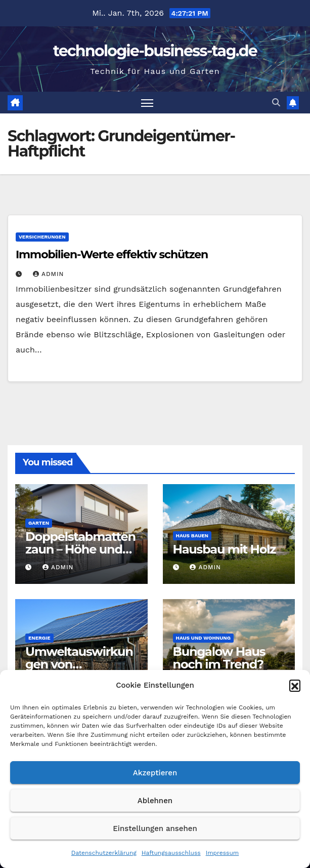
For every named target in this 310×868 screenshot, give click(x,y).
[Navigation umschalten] (147, 103)
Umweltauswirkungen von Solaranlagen (79, 664)
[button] (295, 685)
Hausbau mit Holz (225, 549)
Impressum (223, 853)
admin (49, 274)
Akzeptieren (155, 773)
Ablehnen (155, 801)
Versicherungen (42, 237)
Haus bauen (192, 536)
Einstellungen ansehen (155, 828)
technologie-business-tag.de (155, 51)
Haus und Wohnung (203, 638)
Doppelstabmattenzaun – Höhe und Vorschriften (80, 549)
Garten (39, 523)
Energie (39, 638)
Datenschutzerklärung (104, 853)
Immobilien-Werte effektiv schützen (112, 254)
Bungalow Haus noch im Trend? (219, 658)
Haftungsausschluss (171, 853)
